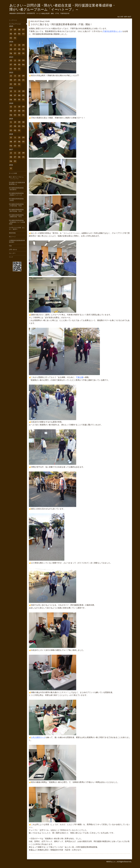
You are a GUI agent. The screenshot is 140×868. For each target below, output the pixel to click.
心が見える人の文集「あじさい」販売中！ (17, 229)
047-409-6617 (126, 17)
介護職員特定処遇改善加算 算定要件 (18, 241)
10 (11, 30)
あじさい (114, 862)
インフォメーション (15, 24)
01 (15, 38)
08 (19, 30)
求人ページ (12, 237)
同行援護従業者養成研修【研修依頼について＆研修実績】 (17, 222)
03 (23, 34)
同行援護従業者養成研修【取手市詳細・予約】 (16, 211)
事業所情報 (12, 233)
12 (11, 45)
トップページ (13, 20)
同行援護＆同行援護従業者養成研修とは (17, 184)
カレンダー (12, 253)
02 (11, 38)
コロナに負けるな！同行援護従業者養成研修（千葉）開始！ (61, 25)
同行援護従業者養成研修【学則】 (16, 200)
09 (15, 30)
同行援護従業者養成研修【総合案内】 (16, 189)
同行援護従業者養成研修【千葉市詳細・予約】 (16, 205)
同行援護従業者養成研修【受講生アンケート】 (16, 194)
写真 (10, 246)
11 (15, 45)
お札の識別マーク (38, 738)
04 (19, 34)
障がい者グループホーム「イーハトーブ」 (16, 178)
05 (15, 34)
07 (23, 30)
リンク (11, 257)
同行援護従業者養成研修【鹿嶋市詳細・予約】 (16, 216)
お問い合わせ (13, 250)
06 (11, 34)
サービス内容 (13, 173)
